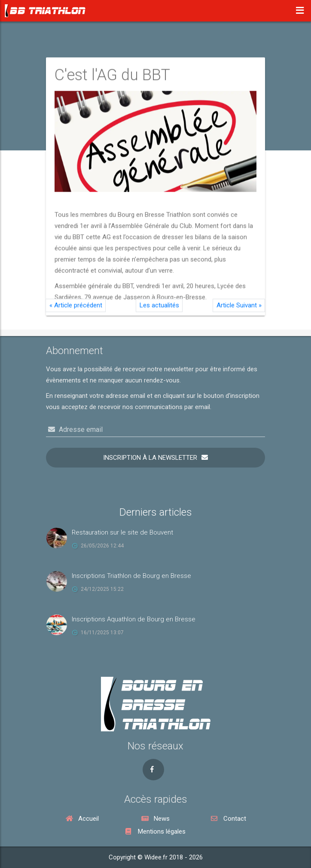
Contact (229, 819)
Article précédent (76, 310)
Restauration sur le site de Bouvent (122, 532)
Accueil (82, 819)
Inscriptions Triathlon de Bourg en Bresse (131, 576)
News (155, 819)
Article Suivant (239, 310)
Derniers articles (156, 512)
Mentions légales (155, 831)
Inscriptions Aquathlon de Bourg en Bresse (134, 619)
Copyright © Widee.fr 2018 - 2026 (156, 857)
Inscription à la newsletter (150, 458)
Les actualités (159, 310)
